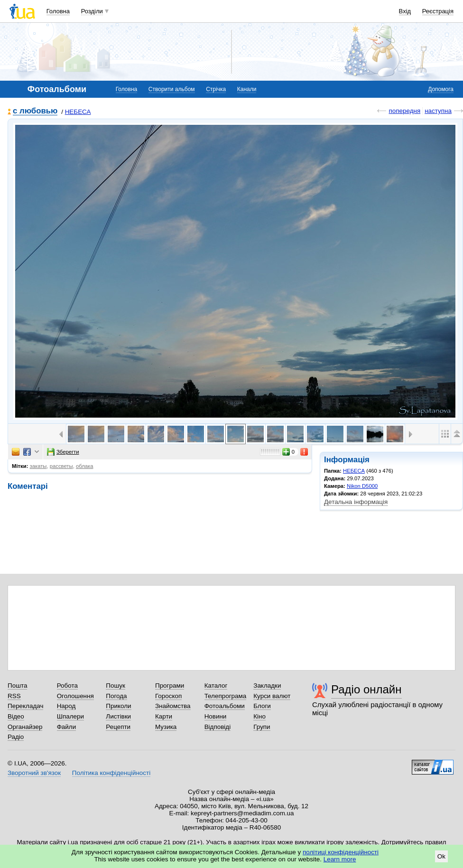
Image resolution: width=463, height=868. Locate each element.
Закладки (267, 686)
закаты (38, 466)
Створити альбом (172, 89)
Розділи (92, 11)
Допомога (441, 89)
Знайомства (173, 706)
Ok (441, 856)
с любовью (35, 111)
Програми (170, 686)
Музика (166, 727)
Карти (164, 716)
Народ (66, 706)
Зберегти (63, 452)
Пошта (17, 686)
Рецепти (118, 727)
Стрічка (216, 89)
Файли (67, 727)
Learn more (340, 859)
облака (85, 466)
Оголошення (75, 696)
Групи (262, 727)
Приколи (118, 706)
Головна (58, 11)
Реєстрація (438, 11)
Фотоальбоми (225, 706)
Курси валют (272, 696)
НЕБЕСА (78, 112)
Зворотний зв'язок (34, 773)
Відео (16, 716)
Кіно (259, 716)
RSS (14, 696)
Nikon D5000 (362, 486)
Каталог (216, 686)
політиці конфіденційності (341, 852)
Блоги (262, 706)
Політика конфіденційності (111, 773)
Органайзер (25, 727)
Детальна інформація (356, 502)
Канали (247, 89)
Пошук (116, 686)
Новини (216, 716)
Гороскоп (168, 696)
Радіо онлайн (366, 689)
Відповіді (218, 727)
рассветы (61, 466)
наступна (438, 111)
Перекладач (25, 706)
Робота (67, 686)
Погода (116, 696)
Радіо (16, 737)
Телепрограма (226, 696)
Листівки (118, 716)
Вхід (405, 11)
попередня (404, 111)
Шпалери (70, 716)
